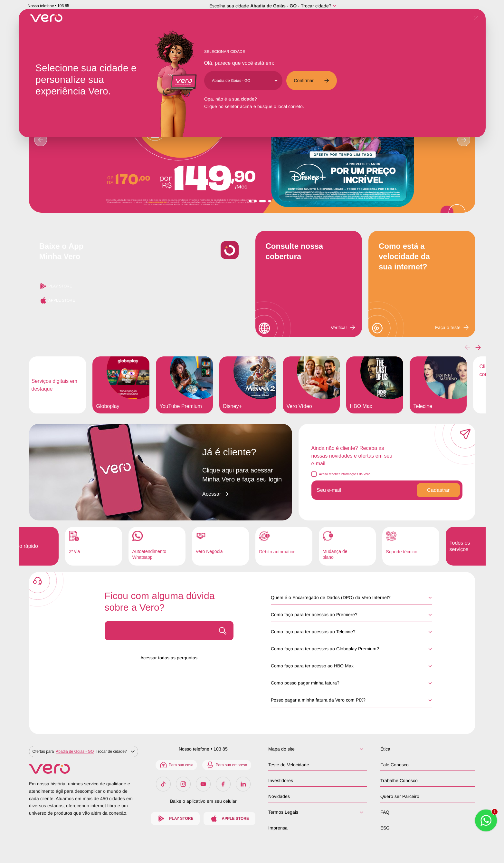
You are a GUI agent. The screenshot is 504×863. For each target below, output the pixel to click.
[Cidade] (245, 81)
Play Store (56, 286)
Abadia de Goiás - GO (273, 6)
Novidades (280, 796)
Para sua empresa (228, 765)
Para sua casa (177, 765)
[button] (478, 347)
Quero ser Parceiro (399, 796)
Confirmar (312, 81)
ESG (385, 828)
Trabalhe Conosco (399, 781)
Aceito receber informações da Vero (345, 474)
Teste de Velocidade (289, 765)
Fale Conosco (394, 765)
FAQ (385, 812)
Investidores (281, 781)
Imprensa (279, 828)
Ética (385, 749)
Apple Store (57, 300)
